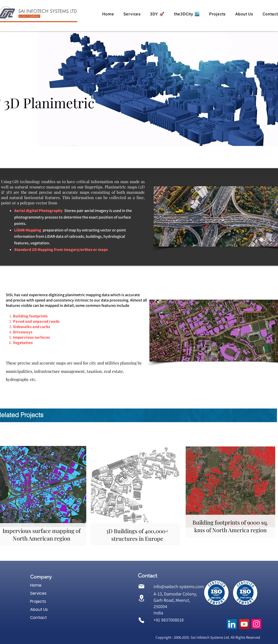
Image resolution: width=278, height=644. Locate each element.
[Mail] (142, 586)
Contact (38, 618)
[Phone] (142, 620)
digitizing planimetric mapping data (79, 295)
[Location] (142, 598)
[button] (132, 14)
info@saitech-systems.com (179, 586)
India (158, 613)
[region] (136, 495)
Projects (38, 601)
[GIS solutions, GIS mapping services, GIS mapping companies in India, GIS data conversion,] (244, 624)
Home (36, 585)
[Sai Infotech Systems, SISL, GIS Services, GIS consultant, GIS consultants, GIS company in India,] (232, 624)
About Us (39, 609)
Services (38, 593)
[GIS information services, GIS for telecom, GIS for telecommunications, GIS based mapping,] (256, 624)
